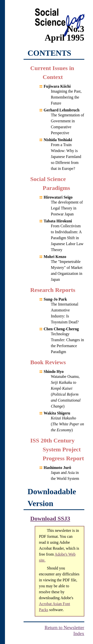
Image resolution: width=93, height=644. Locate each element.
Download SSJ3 (50, 518)
